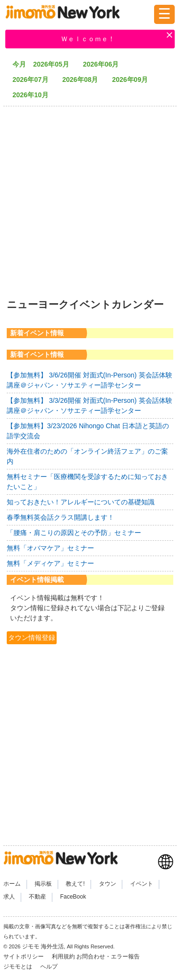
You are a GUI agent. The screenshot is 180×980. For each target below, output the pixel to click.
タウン (108, 884)
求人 (9, 897)
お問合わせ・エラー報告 (109, 957)
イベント (142, 884)
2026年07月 (34, 80)
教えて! (75, 884)
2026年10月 (34, 95)
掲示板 (43, 884)
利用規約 (63, 957)
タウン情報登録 (32, 638)
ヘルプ (49, 967)
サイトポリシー (24, 957)
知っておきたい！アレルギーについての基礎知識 (81, 502)
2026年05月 (54, 64)
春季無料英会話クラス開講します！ (60, 517)
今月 (19, 64)
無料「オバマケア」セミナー (50, 548)
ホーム (12, 884)
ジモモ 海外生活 (43, 946)
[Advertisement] (90, 199)
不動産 (37, 897)
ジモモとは (18, 967)
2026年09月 (133, 80)
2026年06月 (104, 64)
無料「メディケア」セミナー (50, 563)
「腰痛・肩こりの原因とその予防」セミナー (74, 533)
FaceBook (73, 897)
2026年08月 (84, 80)
